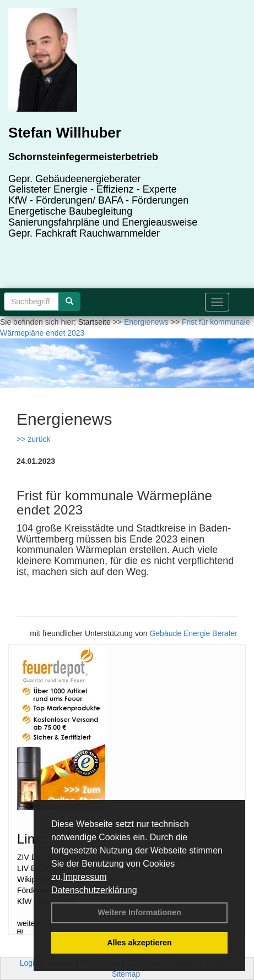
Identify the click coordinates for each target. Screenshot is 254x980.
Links (33, 839)
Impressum (85, 877)
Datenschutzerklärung (94, 890)
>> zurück (33, 439)
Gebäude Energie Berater (193, 633)
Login (29, 963)
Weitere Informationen (139, 912)
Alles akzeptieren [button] (139, 943)
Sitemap (126, 974)
